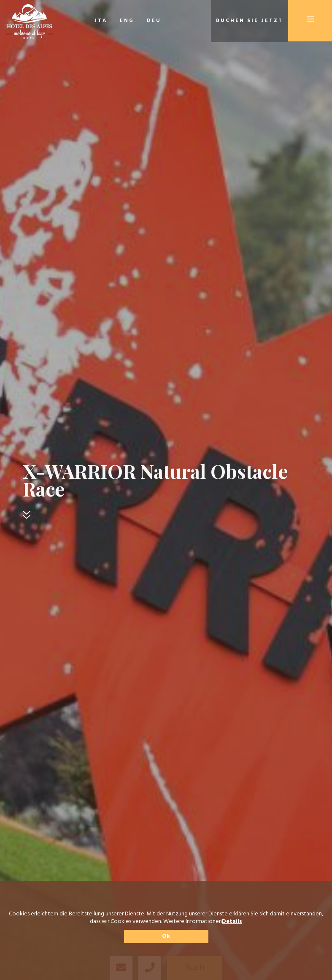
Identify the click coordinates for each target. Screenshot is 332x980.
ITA (101, 21)
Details (232, 922)
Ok (166, 936)
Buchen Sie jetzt (250, 21)
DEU (154, 21)
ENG (127, 21)
